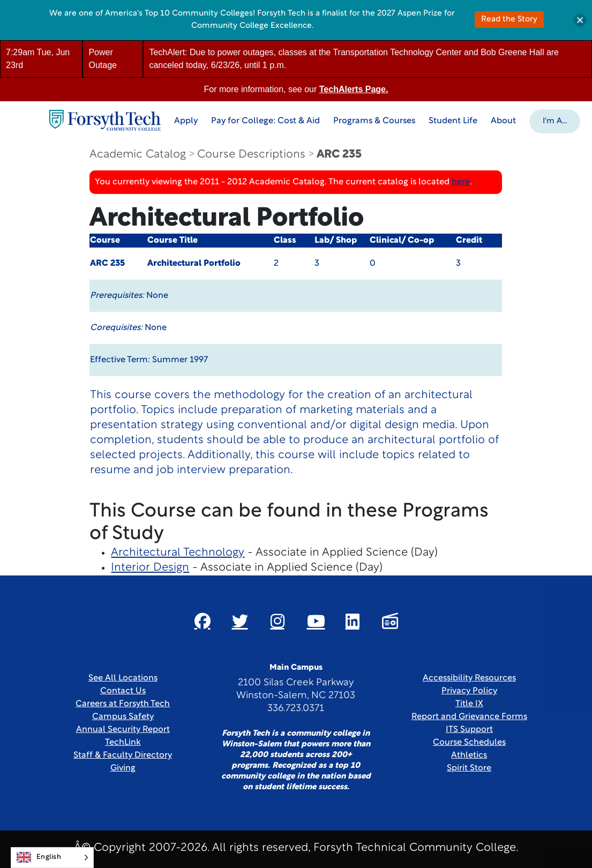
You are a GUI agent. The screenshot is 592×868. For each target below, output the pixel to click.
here (461, 182)
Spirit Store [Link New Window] (469, 768)
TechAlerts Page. (354, 89)
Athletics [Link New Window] (469, 755)
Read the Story (509, 20)
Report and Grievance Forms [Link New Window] (469, 717)
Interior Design (150, 568)
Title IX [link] (469, 704)
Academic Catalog (138, 155)
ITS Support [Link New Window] (469, 730)
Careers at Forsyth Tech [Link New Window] (123, 704)
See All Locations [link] (123, 678)
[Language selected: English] (52, 858)
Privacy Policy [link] (469, 691)
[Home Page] (105, 120)
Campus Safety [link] (123, 717)
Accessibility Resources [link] (469, 678)
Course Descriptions (251, 155)
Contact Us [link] (123, 691)
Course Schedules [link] (469, 743)
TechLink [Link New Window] (123, 743)
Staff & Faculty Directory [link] (123, 755)
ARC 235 (339, 155)
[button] (555, 121)
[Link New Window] (203, 621)
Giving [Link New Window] (123, 768)
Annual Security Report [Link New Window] (123, 730)
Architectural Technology (178, 553)
